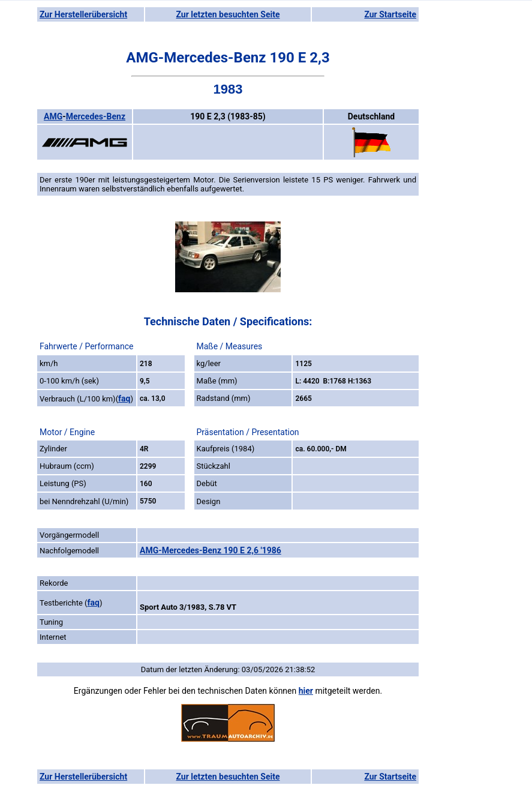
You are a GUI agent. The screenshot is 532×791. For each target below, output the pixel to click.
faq (124, 399)
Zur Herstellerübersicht (83, 14)
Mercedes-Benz (96, 116)
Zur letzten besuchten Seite (228, 14)
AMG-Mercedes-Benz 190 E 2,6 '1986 (211, 550)
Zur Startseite (390, 14)
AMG (53, 116)
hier (306, 691)
